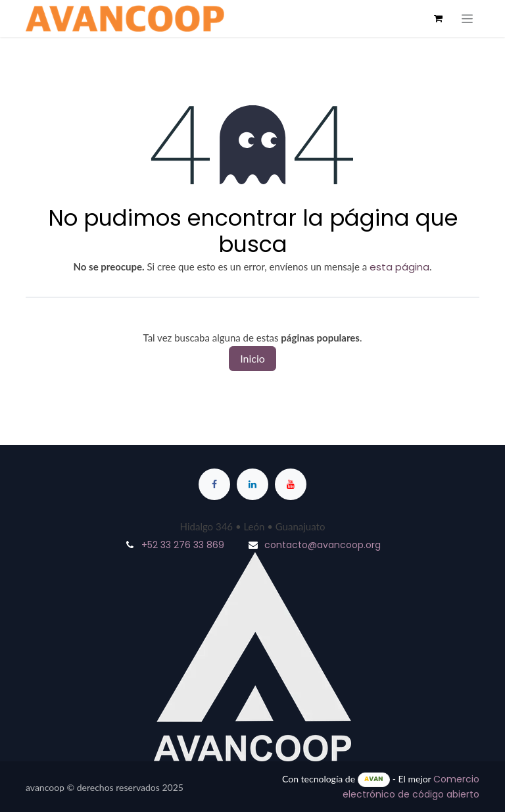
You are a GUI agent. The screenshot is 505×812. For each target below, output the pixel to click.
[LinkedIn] (252, 484)
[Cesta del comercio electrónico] (438, 18)
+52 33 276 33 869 (183, 545)
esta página (399, 267)
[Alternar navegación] (467, 19)
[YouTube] (291, 484)
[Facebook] (214, 484)
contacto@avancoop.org (323, 545)
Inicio (252, 358)
